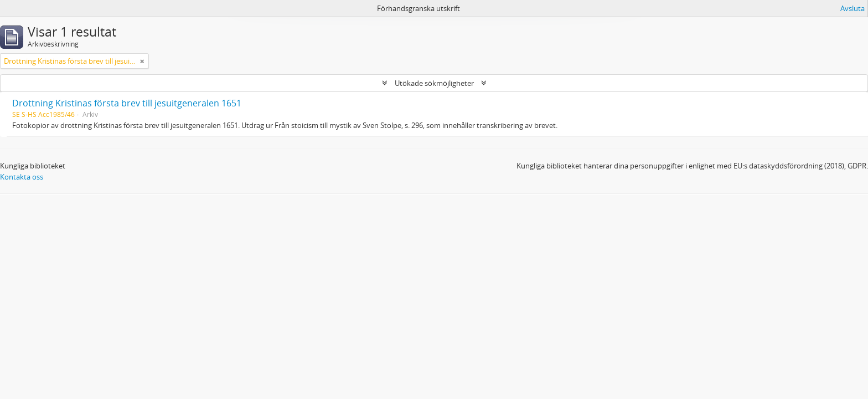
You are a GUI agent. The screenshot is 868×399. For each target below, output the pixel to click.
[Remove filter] (142, 61)
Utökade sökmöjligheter (434, 83)
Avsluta (852, 8)
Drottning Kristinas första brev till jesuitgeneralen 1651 (127, 103)
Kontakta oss (22, 177)
